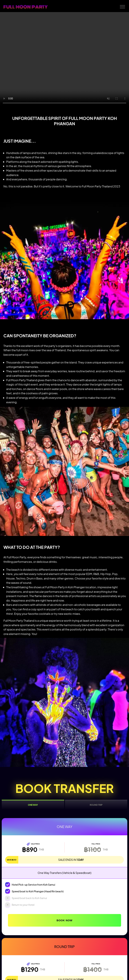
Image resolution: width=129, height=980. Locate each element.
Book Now (65, 920)
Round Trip (96, 805)
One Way (33, 805)
